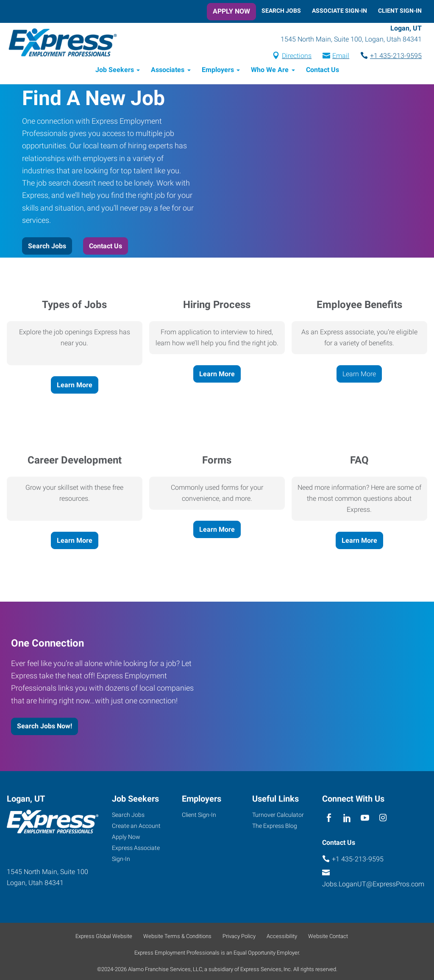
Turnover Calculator (278, 816)
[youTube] (365, 819)
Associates (168, 71)
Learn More (75, 386)
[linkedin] (347, 819)
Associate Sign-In (339, 11)
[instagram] (383, 819)
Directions (297, 57)
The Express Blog (275, 827)
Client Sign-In (400, 11)
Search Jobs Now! (45, 727)
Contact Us (323, 71)
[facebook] (329, 819)
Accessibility (282, 937)
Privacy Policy (239, 937)
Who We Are (270, 71)
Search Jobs (281, 11)
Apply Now (231, 11)
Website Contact (328, 937)
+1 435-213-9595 (396, 57)
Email (341, 57)
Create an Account (136, 827)
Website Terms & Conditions (177, 937)
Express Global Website (104, 937)
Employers (218, 71)
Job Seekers (115, 71)
